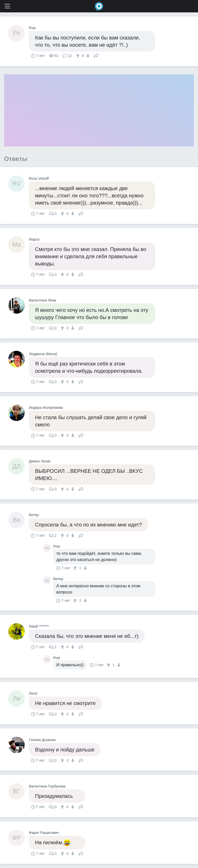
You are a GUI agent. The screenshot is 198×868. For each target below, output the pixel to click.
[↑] (79, 56)
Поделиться (96, 55)
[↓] (87, 56)
